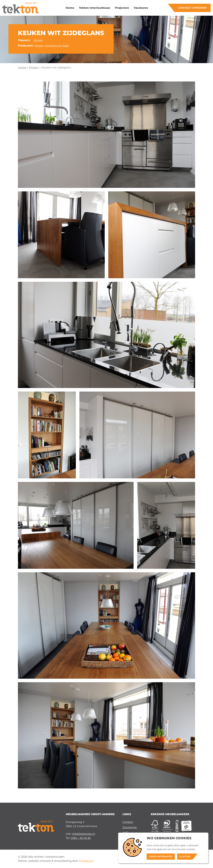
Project (34, 67)
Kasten (39, 46)
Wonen (38, 40)
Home (22, 67)
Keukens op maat (57, 46)
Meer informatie (161, 857)
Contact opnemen (192, 8)
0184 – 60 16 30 (81, 838)
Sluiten (185, 857)
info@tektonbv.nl (84, 834)
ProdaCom (86, 861)
